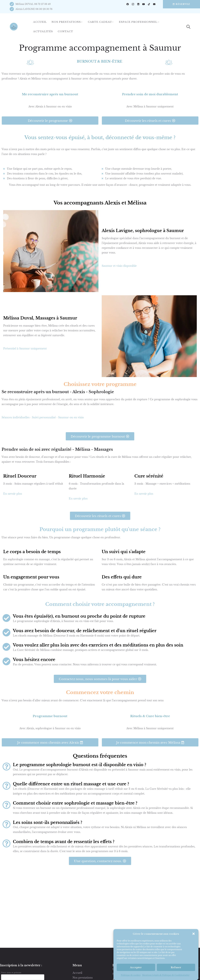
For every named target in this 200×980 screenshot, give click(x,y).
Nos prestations (66, 22)
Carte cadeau (100, 22)
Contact (65, 31)
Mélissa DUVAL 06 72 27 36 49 (33, 4)
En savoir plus (13, 494)
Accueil (40, 22)
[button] (194, 959)
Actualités (43, 31)
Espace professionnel (138, 22)
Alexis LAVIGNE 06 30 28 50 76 (34, 9)
